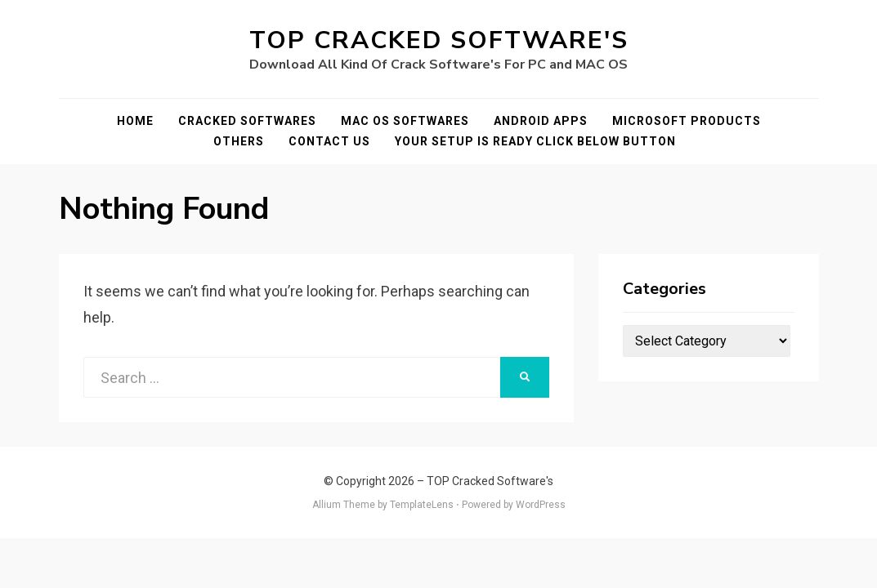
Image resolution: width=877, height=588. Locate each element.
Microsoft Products (687, 121)
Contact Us (329, 141)
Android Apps (541, 121)
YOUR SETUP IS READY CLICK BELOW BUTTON (535, 141)
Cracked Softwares (247, 121)
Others (239, 141)
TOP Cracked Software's (439, 40)
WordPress (541, 505)
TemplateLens (422, 505)
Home (135, 121)
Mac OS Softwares (405, 121)
